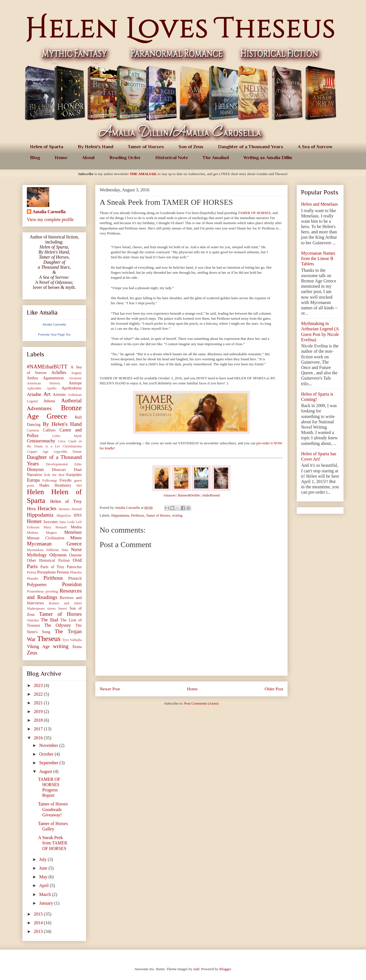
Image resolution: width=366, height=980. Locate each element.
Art (47, 394)
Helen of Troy (66, 501)
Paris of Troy (52, 567)
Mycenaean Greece (54, 544)
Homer (34, 521)
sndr (196, 969)
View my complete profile (50, 220)
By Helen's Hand (96, 147)
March (46, 894)
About (88, 158)
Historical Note (172, 158)
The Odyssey (58, 625)
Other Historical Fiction (48, 560)
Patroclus (74, 567)
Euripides (74, 475)
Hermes (64, 509)
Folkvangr (50, 480)
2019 (39, 711)
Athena (49, 401)
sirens (51, 609)
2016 (39, 738)
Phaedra (76, 572)
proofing (52, 591)
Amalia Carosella (49, 212)
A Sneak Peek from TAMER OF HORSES (53, 843)
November (49, 745)
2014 (39, 923)
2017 (39, 729)
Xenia (77, 647)
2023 (39, 685)
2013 (39, 931)
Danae (77, 452)
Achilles (59, 372)
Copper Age (38, 452)
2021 (39, 703)
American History (44, 383)
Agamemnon (53, 378)
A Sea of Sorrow (315, 147)
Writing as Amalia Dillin (268, 158)
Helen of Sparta (47, 147)
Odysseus (58, 555)
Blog (35, 158)
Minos (76, 538)
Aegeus (76, 373)
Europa (33, 480)
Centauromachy (41, 441)
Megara (51, 533)
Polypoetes (37, 585)
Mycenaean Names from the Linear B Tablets (318, 258)
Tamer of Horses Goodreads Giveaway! (53, 809)
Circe (62, 441)
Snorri (63, 609)
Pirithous (138, 515)
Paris (32, 566)
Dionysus (35, 469)
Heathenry (63, 485)
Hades (44, 485)
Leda (71, 522)
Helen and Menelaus (320, 204)
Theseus (49, 639)
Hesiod (77, 509)
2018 (39, 720)
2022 (39, 694)
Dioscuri (59, 470)
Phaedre (33, 579)
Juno (63, 522)
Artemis (59, 394)
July (44, 859)
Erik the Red (54, 475)
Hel (79, 486)
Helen (35, 492)
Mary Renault (55, 527)
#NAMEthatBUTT (47, 367)
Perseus (63, 572)
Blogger (225, 969)
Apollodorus (72, 388)
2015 (39, 914)
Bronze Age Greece (54, 412)
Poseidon (72, 584)
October (47, 754)
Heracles (47, 508)
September (49, 763)
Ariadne (34, 394)
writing (177, 515)
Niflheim (53, 550)
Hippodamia (120, 515)
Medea (76, 527)
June (44, 868)
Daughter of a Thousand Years (251, 147)
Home (61, 158)
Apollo (51, 388)
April (44, 885)
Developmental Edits (64, 464)
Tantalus (33, 620)
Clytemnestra (72, 446)
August (46, 771)
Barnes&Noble (189, 495)
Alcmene (75, 378)
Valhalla (76, 640)
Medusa (33, 533)
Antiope (75, 383)
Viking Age (38, 646)
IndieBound (211, 495)
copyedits (61, 452)
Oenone (75, 555)
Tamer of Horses (146, 147)
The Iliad (50, 620)
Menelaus (73, 532)
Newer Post (110, 689)
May (44, 877)
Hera (31, 509)
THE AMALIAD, (143, 174)
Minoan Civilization (46, 538)
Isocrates (51, 522)
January (47, 903)
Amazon (169, 495)
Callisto (49, 430)
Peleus (31, 572)
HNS (78, 515)
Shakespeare (36, 609)
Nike (65, 550)
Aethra (32, 378)
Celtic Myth (67, 436)
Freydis (66, 480)
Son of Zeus (191, 147)
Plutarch (75, 578)
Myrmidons (35, 550)
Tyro (66, 640)
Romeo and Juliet (65, 603)
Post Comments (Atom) (201, 703)
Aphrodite (34, 388)
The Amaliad (216, 158)
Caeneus (33, 430)
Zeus (32, 653)
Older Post (274, 689)
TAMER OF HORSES (254, 213)
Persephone (46, 572)
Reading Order (125, 158)
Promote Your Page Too (54, 335)
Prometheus (35, 591)
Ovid (77, 560)
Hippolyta (64, 515)
